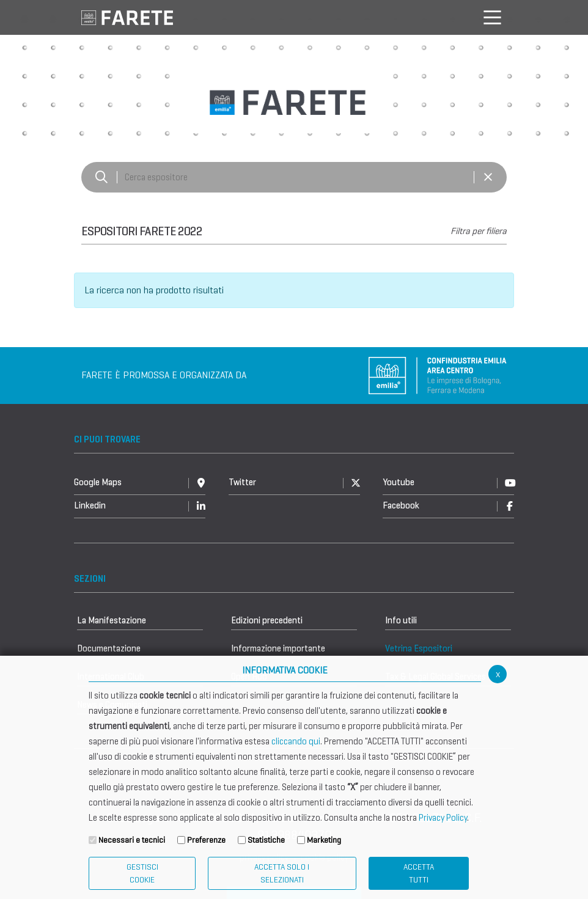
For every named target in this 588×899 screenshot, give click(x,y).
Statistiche (266, 840)
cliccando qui (296, 741)
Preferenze (206, 840)
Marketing (324, 840)
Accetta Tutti (419, 873)
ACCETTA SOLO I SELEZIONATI (282, 873)
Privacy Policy (443, 818)
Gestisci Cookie (142, 873)
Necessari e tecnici (132, 840)
